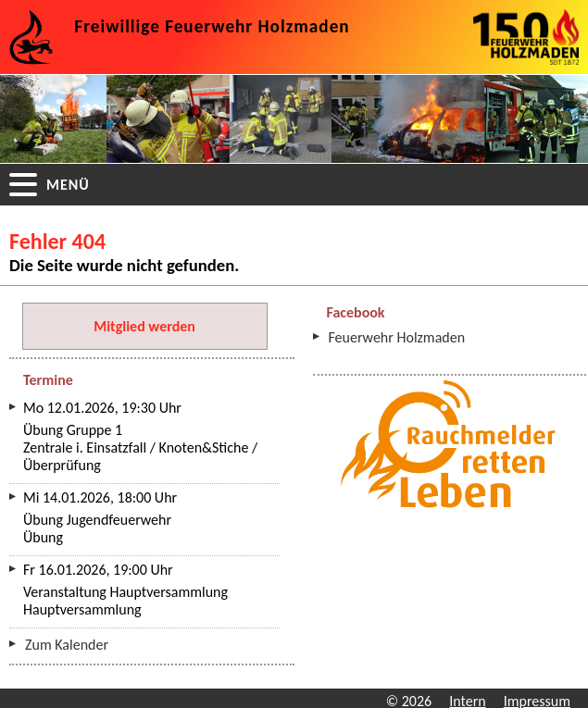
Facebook (356, 312)
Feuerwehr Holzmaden (397, 337)
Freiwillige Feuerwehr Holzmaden (212, 26)
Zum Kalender (67, 645)
